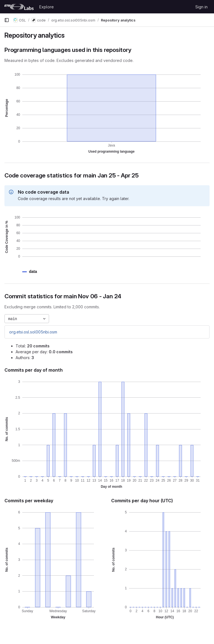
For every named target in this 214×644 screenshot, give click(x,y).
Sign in (201, 7)
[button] (33, 272)
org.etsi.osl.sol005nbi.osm (33, 332)
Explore (47, 7)
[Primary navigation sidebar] (7, 20)
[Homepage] (19, 7)
